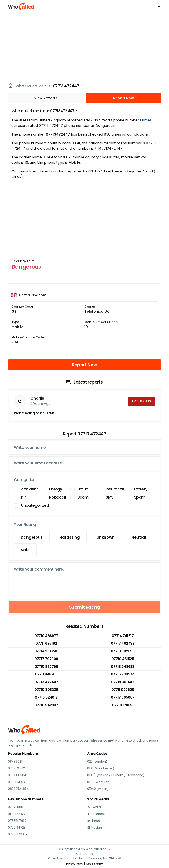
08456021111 (16, 762)
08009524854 (18, 789)
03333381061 (17, 775)
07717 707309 (46, 659)
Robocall (57, 497)
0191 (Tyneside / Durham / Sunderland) (116, 775)
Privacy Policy (75, 864)
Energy (55, 489)
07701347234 (18, 828)
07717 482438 (123, 643)
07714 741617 (123, 636)
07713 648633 (123, 667)
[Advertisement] (82, 44)
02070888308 (18, 807)
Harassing (70, 537)
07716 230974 (123, 674)
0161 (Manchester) (101, 768)
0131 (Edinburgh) (99, 782)
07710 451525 (123, 659)
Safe (25, 550)
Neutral (139, 537)
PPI (24, 497)
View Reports (46, 98)
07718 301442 (123, 682)
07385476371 (18, 821)
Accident (29, 489)
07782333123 (17, 768)
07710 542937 (46, 705)
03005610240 (18, 782)
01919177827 (17, 814)
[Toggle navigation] (158, 7)
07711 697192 (46, 643)
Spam (140, 497)
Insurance (115, 489)
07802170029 (18, 834)
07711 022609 (123, 690)
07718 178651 (123, 705)
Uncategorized (35, 505)
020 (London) (97, 762)
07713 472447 (66, 86)
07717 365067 (123, 697)
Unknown (106, 537)
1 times (146, 120)
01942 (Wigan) (98, 789)
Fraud (83, 489)
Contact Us (84, 854)
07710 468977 (46, 636)
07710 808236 (46, 690)
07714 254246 (46, 651)
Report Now (123, 98)
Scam (83, 497)
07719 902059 (123, 651)
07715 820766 (46, 667)
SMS (110, 497)
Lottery (141, 489)
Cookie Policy (94, 864)
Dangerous (32, 537)
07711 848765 (46, 674)
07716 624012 (46, 697)
